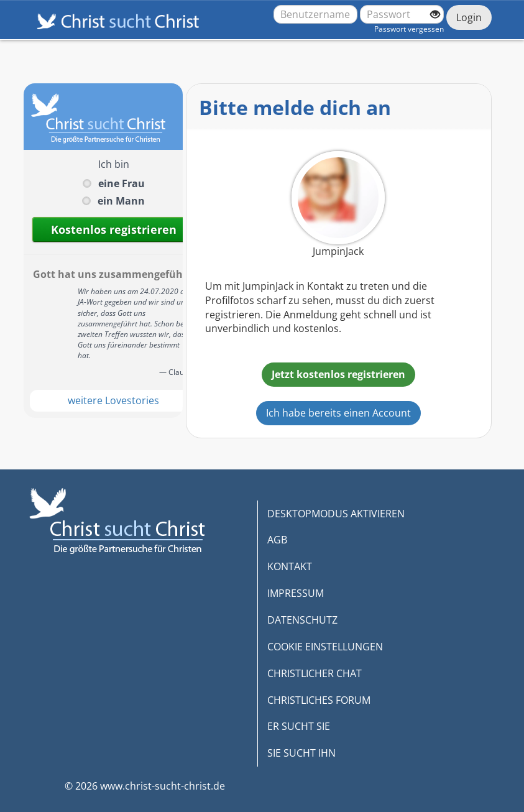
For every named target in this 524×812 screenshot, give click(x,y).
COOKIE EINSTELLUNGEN (325, 647)
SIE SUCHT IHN (301, 753)
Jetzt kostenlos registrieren (338, 374)
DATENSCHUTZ (302, 620)
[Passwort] (402, 14)
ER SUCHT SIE (299, 726)
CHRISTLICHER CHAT (315, 673)
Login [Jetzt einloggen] (469, 17)
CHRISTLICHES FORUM (319, 700)
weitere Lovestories (113, 400)
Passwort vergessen (409, 29)
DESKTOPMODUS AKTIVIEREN (336, 514)
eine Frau (122, 183)
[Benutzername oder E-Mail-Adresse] (315, 14)
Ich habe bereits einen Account (338, 413)
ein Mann (121, 201)
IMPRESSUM (296, 593)
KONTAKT (290, 566)
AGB (277, 540)
